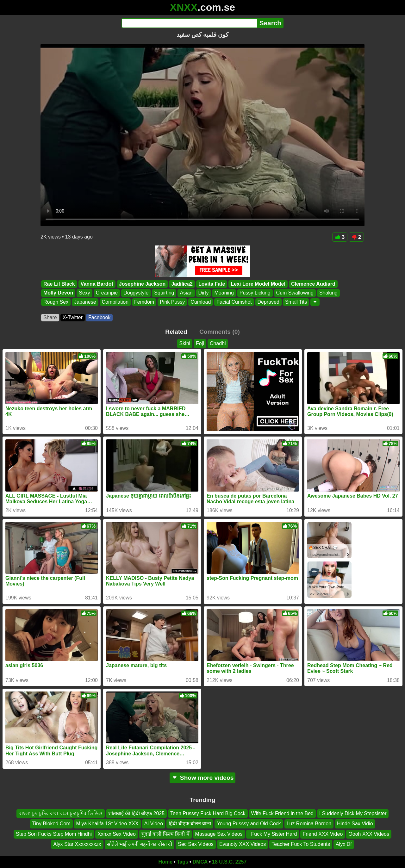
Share (50, 317)
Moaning (224, 293)
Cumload (201, 302)
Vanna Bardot (97, 284)
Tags (183, 862)
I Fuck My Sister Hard (273, 834)
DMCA (200, 862)
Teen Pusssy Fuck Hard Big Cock (208, 813)
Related (176, 332)
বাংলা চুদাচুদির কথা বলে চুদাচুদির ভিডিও (61, 813)
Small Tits (296, 302)
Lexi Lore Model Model (258, 284)
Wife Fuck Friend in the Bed (282, 813)
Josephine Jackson (142, 284)
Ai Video (154, 824)
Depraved (268, 302)
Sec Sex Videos (196, 844)
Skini (185, 343)
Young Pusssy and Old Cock (249, 824)
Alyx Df (344, 844)
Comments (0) (220, 332)
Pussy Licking (255, 293)
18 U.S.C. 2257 (229, 862)
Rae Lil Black (59, 284)
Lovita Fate (212, 284)
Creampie (107, 293)
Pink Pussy (172, 302)
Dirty (204, 293)
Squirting (164, 293)
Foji (200, 343)
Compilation (115, 302)
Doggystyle (136, 293)
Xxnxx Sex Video (117, 834)
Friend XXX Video (323, 834)
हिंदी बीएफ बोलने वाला (190, 824)
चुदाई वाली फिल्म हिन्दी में (165, 834)
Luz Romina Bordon (309, 824)
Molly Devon (58, 293)
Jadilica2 (182, 284)
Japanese (85, 302)
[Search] (189, 23)
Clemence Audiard (313, 284)
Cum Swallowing (295, 293)
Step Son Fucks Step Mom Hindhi (54, 834)
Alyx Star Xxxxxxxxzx (77, 844)
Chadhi (218, 343)
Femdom (144, 302)
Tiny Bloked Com (51, 824)
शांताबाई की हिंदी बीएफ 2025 (136, 813)
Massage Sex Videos (219, 834)
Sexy (84, 293)
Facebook (99, 317)
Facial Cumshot (234, 302)
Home (165, 862)
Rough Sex (56, 302)
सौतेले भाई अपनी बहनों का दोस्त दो (140, 844)
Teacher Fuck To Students (301, 844)
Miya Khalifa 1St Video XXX (107, 824)
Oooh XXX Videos (369, 834)
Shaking (328, 293)
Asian (186, 293)
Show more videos (203, 778)
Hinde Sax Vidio (355, 824)
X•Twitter (73, 317)
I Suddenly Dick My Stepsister (353, 813)
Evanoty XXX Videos (243, 844)
